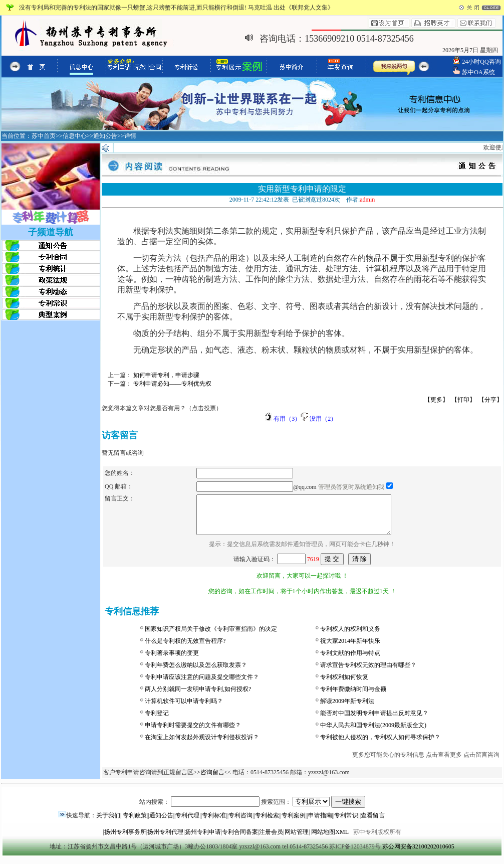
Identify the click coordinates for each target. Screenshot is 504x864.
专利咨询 (240, 823)
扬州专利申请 (203, 839)
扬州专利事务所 (125, 839)
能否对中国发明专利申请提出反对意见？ (374, 721)
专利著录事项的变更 (172, 660)
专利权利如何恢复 (344, 684)
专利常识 (346, 823)
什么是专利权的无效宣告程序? (185, 648)
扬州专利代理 (165, 839)
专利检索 (267, 823)
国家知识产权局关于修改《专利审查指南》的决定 (211, 636)
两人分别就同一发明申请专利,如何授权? (198, 697)
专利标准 (214, 823)
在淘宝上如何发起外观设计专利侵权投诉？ (202, 745)
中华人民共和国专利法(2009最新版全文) (373, 733)
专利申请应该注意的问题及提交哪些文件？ (202, 684)
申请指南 (320, 823)
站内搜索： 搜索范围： (252, 809)
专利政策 (135, 823)
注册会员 (271, 839)
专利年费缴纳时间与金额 (353, 697)
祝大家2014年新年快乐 (350, 648)
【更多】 (436, 400)
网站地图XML (330, 839)
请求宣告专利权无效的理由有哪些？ (368, 672)
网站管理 (297, 839)
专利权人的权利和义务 (350, 636)
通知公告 (161, 823)
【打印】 (463, 400)
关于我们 (108, 823)
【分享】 (490, 400)
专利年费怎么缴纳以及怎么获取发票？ (196, 672)
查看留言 (373, 823)
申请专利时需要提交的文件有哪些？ (193, 733)
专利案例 (294, 823)
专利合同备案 (240, 839)
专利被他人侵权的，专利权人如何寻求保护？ (380, 745)
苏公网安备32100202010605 (418, 854)
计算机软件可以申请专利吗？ (184, 709)
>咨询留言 (211, 780)
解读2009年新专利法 (347, 709)
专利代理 (187, 823)
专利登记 (157, 721)
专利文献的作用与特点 (350, 660)
